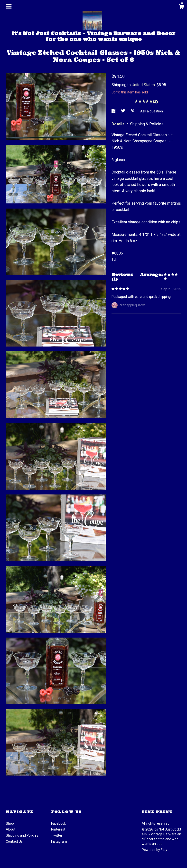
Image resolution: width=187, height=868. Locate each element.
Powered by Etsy (154, 850)
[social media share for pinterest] (133, 111)
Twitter (57, 835)
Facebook (59, 823)
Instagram (59, 841)
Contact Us (14, 841)
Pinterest (58, 829)
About (11, 829)
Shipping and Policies (22, 835)
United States (143, 85)
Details (118, 124)
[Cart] (181, 7)
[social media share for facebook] (114, 111)
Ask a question (152, 111)
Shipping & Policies (147, 124)
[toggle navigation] (9, 6)
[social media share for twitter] (123, 111)
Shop (10, 823)
